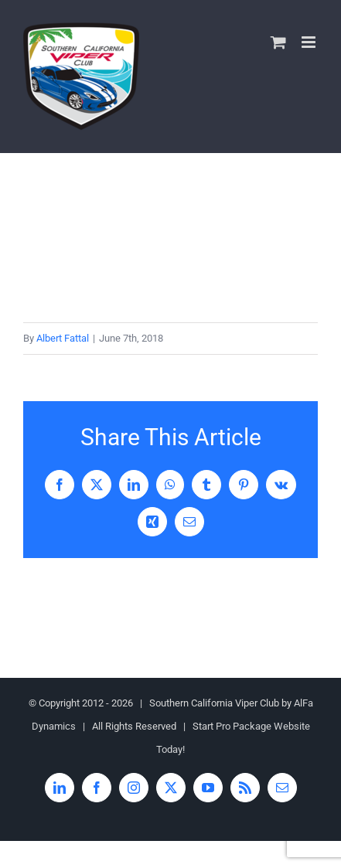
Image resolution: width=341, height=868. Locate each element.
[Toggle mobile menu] (310, 42)
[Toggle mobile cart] (278, 42)
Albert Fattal (63, 338)
